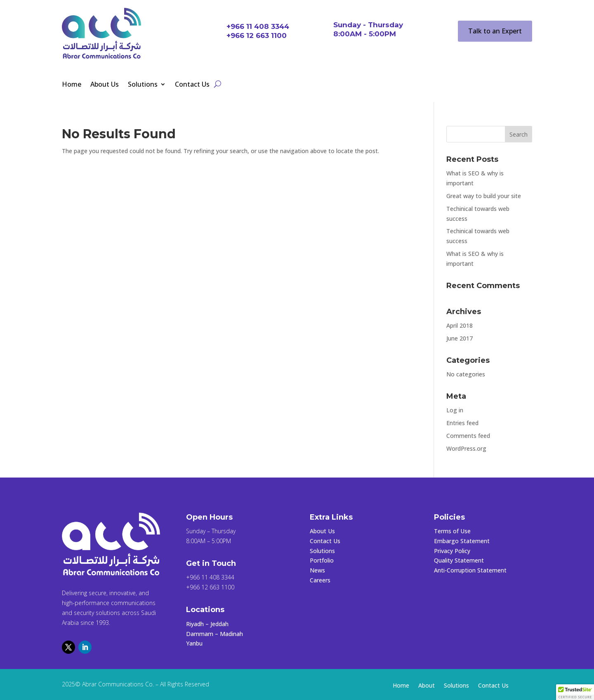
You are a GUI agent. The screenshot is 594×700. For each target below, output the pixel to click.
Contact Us (192, 85)
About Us (105, 85)
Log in (455, 410)
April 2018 (460, 325)
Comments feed (468, 436)
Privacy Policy (452, 551)
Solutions (143, 85)
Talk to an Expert (495, 31)
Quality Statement (459, 560)
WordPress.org (466, 448)
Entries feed (462, 423)
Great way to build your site (484, 196)
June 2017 (460, 338)
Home (72, 85)
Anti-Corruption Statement (470, 570)
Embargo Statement (462, 541)
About (427, 686)
